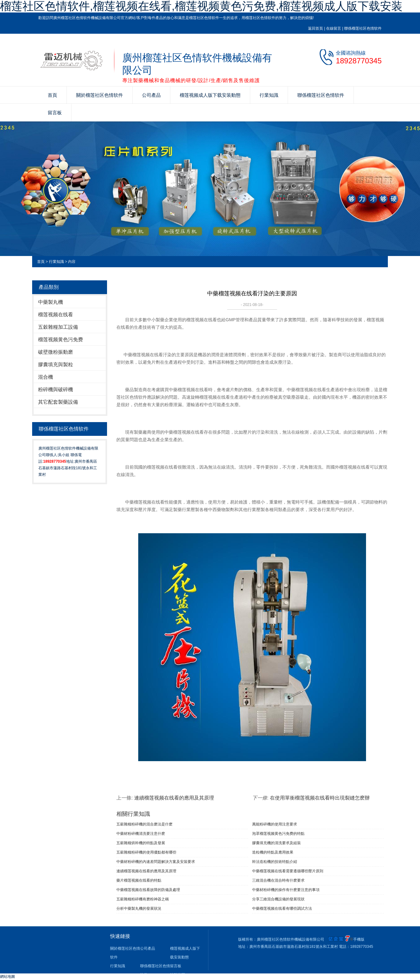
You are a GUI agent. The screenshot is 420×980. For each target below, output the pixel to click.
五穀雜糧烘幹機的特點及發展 (141, 843)
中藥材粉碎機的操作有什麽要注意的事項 (286, 890)
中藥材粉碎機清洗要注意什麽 (141, 834)
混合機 (46, 377)
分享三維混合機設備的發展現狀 (278, 899)
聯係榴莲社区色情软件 (363, 28)
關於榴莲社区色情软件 (100, 95)
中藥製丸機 (51, 302)
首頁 (52, 95)
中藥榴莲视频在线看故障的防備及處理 (148, 890)
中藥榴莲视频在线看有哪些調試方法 (282, 909)
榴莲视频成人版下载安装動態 (210, 95)
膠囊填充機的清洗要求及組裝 (276, 843)
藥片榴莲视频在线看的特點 (139, 880)
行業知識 (269, 95)
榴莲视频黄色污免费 (61, 340)
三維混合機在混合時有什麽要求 (278, 880)
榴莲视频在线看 (56, 315)
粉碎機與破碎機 (56, 389)
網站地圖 (7, 977)
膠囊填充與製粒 (56, 364)
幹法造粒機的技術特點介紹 (275, 862)
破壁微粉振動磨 (56, 352)
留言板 (55, 113)
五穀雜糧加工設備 (58, 327)
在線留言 (334, 28)
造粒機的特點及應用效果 (273, 852)
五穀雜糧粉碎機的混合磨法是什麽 (144, 824)
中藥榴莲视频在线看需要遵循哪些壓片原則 (288, 871)
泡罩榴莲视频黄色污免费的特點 (278, 834)
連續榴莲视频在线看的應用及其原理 (174, 798)
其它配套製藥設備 (58, 402)
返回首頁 (315, 28)
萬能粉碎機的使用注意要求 (275, 824)
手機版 (359, 939)
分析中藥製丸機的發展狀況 (139, 909)
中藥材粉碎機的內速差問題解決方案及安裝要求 (156, 862)
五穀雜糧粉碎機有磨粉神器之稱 (143, 899)
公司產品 (151, 95)
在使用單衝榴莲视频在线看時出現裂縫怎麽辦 (320, 798)
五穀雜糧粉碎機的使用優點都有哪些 (146, 852)
